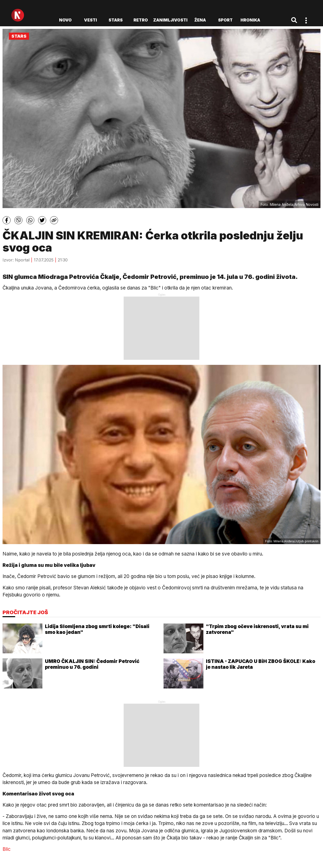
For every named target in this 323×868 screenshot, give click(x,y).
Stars (116, 20)
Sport (225, 20)
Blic (7, 849)
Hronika (250, 20)
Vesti (90, 20)
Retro (141, 20)
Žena (200, 20)
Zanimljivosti (170, 20)
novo (65, 20)
